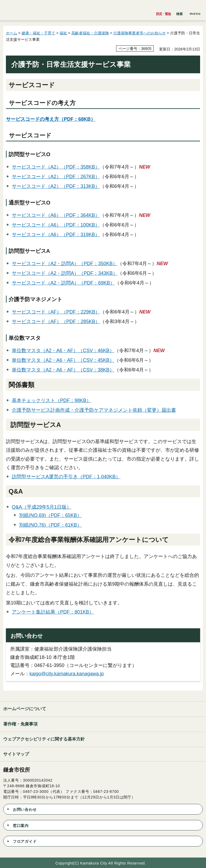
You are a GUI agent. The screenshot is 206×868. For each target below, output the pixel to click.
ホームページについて (25, 709)
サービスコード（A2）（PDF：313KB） (56, 186)
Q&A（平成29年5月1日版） (42, 507)
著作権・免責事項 (20, 724)
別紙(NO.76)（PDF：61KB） (50, 525)
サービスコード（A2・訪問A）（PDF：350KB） (65, 264)
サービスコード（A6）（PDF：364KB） (56, 215)
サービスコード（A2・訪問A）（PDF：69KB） (63, 283)
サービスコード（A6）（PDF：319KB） (56, 235)
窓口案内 (21, 826)
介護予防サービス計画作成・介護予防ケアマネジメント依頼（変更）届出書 (94, 410)
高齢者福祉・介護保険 (90, 33)
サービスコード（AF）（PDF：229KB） (56, 312)
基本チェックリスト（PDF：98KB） (51, 400)
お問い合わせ (25, 809)
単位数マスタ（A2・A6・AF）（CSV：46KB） (63, 351)
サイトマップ (16, 754)
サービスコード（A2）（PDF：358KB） (56, 167)
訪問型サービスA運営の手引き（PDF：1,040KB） (66, 477)
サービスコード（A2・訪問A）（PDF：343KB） (65, 273)
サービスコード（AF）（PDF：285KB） (56, 322)
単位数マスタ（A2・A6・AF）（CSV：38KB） (63, 370)
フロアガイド (25, 841)
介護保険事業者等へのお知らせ (139, 33)
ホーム (12, 33)
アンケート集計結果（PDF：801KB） (53, 612)
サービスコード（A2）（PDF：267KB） (56, 177)
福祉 (63, 33)
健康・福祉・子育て (38, 33)
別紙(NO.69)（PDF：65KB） (50, 515)
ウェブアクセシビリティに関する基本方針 (44, 739)
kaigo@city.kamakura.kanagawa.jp (67, 674)
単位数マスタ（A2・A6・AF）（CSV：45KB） (63, 360)
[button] (179, 13)
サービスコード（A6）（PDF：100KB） (56, 225)
